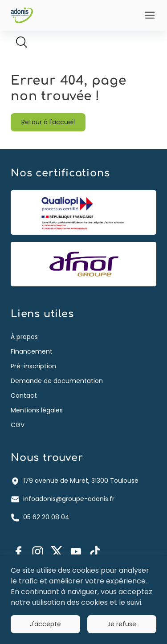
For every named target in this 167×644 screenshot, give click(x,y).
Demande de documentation (57, 381)
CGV (18, 425)
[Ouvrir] (150, 15)
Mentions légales (37, 410)
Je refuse (122, 624)
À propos (24, 337)
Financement (32, 351)
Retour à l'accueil (48, 122)
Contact (24, 395)
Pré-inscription (33, 366)
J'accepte (45, 624)
